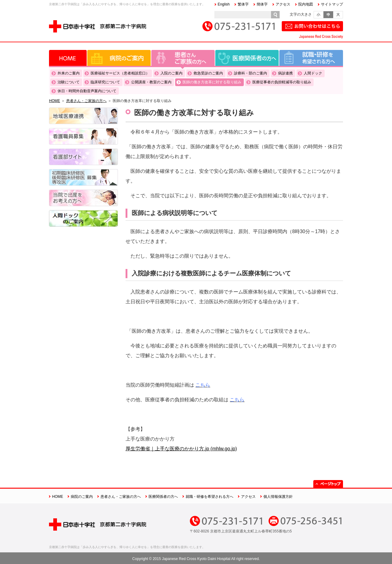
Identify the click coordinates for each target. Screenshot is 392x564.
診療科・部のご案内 (251, 73)
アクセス (283, 4)
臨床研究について (105, 82)
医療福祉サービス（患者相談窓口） (120, 73)
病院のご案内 (119, 58)
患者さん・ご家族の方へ (183, 58)
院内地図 (306, 4)
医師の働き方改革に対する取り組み (212, 82)
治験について (69, 82)
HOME (68, 58)
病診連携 (285, 73)
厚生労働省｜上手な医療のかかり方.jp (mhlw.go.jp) (181, 449)
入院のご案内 (171, 73)
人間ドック (313, 73)
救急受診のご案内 (208, 73)
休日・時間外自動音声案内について (87, 91)
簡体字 (262, 4)
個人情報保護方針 (278, 497)
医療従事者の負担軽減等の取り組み (282, 82)
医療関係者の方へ (247, 58)
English (224, 4)
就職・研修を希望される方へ (311, 58)
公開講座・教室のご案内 (151, 82)
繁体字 (243, 4)
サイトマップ (332, 4)
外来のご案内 (69, 73)
